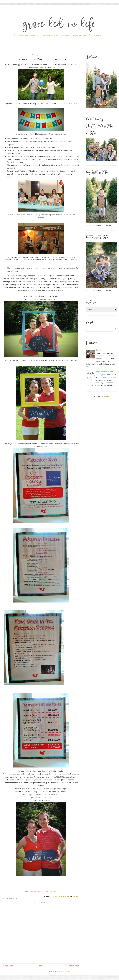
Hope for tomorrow (104, 372)
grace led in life (59, 25)
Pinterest (48, 892)
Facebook (33, 892)
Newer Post (8, 966)
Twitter (41, 892)
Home (41, 966)
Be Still (99, 350)
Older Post (74, 966)
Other (55, 892)
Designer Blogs (65, 972)
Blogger (106, 397)
